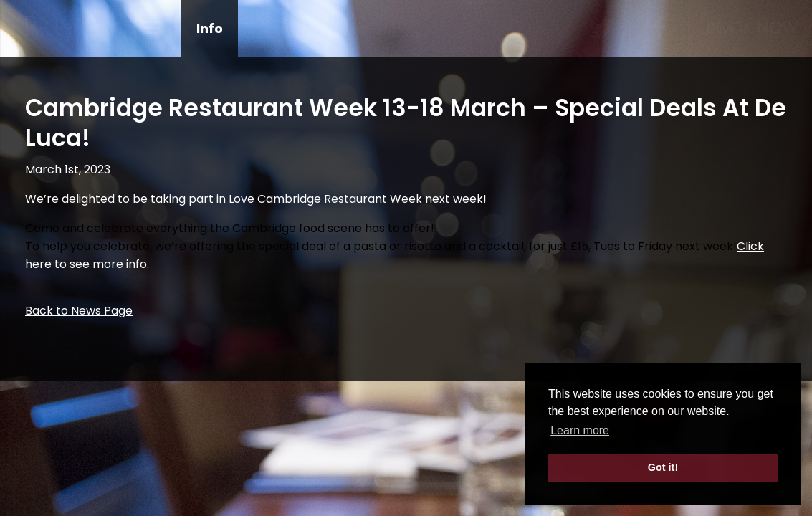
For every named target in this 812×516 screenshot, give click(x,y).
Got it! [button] (663, 467)
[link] (275, 199)
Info (210, 28)
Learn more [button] (580, 430)
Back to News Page (79, 311)
